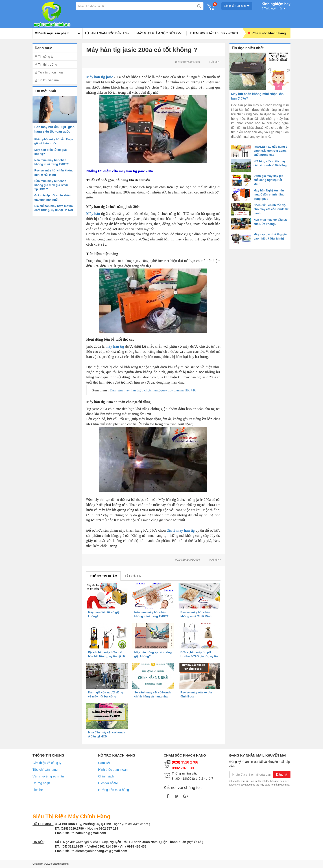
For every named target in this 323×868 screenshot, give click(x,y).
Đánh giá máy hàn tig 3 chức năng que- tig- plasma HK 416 (153, 390)
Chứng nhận (41, 783)
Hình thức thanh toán (113, 770)
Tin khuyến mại (49, 80)
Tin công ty (46, 57)
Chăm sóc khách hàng (267, 33)
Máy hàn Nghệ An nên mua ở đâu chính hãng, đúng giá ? (269, 194)
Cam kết (104, 763)
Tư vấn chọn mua (50, 72)
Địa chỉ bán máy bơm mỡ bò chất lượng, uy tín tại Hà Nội (107, 656)
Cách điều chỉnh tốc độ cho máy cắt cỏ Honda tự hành (271, 209)
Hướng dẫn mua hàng (114, 790)
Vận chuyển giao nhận (48, 776)
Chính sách (106, 776)
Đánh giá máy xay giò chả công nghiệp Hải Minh (268, 180)
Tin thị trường (48, 64)
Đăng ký (282, 775)
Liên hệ (38, 790)
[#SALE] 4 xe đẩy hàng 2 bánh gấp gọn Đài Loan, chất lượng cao (270, 151)
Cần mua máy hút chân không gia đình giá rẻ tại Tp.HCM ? (51, 185)
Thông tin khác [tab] (103, 576)
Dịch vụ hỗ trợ (108, 783)
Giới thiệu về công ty (47, 763)
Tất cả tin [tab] (133, 576)
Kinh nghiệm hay (276, 6)
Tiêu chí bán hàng (45, 770)
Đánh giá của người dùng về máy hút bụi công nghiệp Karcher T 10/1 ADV (107, 696)
